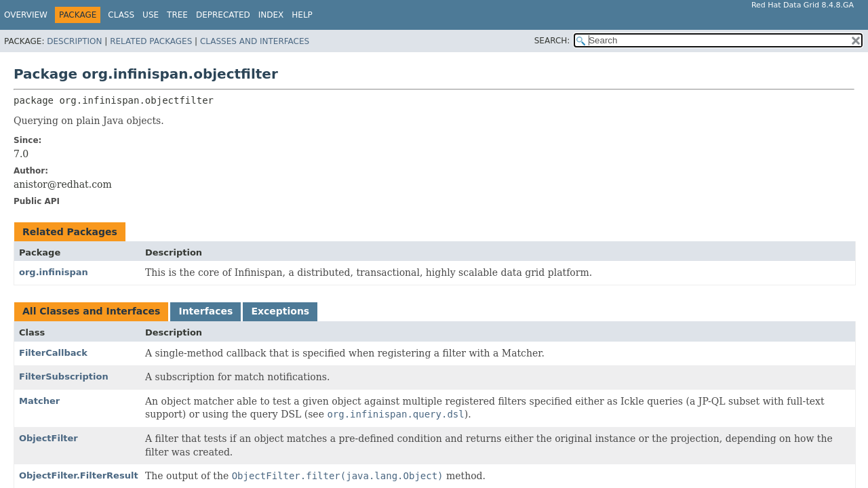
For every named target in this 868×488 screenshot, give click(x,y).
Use (151, 15)
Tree (177, 15)
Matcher (39, 401)
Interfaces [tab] (205, 311)
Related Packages (151, 41)
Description (74, 41)
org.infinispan (54, 272)
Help (302, 15)
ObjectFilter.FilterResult (79, 475)
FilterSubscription (64, 377)
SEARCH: (552, 41)
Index (271, 15)
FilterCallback (53, 353)
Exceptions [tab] (280, 311)
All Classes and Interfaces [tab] (91, 311)
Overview (26, 15)
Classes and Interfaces (255, 41)
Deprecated (223, 15)
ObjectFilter (48, 438)
